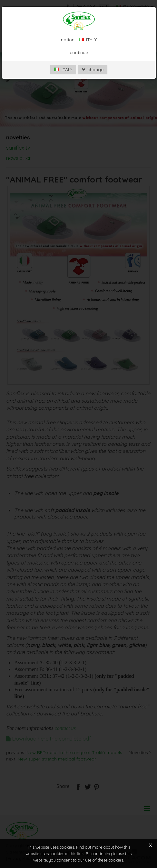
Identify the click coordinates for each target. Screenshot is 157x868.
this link (77, 854)
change (93, 70)
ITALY (63, 70)
